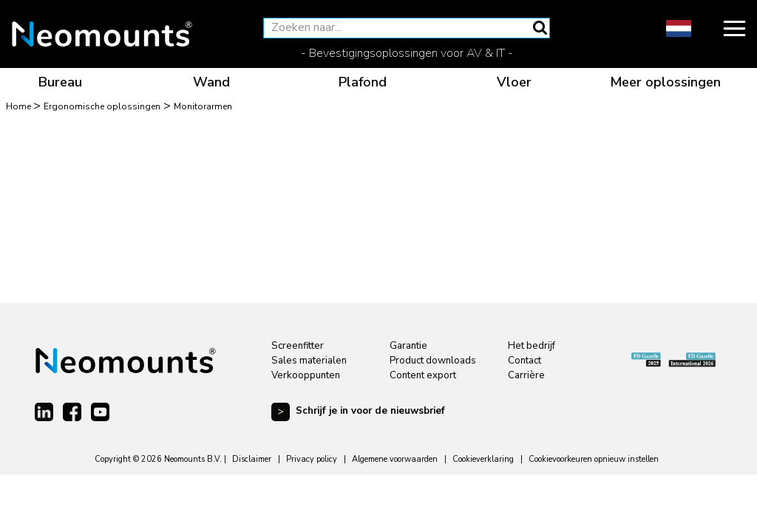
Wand (211, 82)
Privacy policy (312, 459)
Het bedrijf (532, 346)
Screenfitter (298, 346)
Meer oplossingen (665, 82)
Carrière (526, 375)
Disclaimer (252, 459)
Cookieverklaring (483, 459)
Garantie (408, 346)
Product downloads (433, 361)
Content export (423, 375)
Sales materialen (309, 361)
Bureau (60, 82)
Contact (525, 361)
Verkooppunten (306, 375)
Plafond (363, 82)
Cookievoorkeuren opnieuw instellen (594, 459)
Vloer (514, 82)
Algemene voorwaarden (395, 459)
